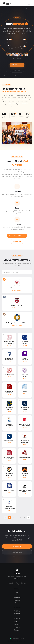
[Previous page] (6, 517)
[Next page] (28, 517)
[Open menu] (29, 4)
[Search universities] (17, 272)
